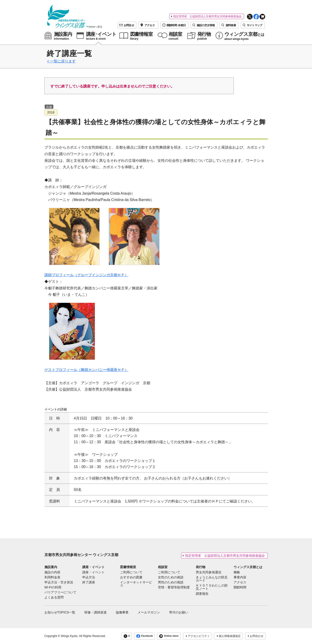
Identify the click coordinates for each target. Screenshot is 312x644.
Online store (169, 636)
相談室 (163, 567)
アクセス (240, 582)
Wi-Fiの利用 (53, 587)
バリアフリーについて (60, 592)
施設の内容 (52, 572)
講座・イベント (93, 567)
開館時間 (240, 587)
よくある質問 (54, 598)
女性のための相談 (171, 577)
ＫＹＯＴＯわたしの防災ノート (212, 587)
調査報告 (202, 594)
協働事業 (122, 612)
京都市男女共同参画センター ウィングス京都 (81, 555)
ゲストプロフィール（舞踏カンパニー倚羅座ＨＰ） (86, 370)
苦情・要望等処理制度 (174, 587)
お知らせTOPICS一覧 (60, 612)
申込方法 (89, 577)
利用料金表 (52, 577)
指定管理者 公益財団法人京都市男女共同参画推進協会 (207, 16)
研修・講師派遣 (95, 612)
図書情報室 (128, 567)
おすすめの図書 (131, 577)
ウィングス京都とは (248, 567)
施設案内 (51, 567)
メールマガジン (149, 612)
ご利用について (131, 572)
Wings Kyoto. (70, 636)
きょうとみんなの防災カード (212, 579)
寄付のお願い (179, 612)
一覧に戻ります (63, 61)
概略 (237, 572)
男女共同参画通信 (209, 572)
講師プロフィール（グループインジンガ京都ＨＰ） (86, 275)
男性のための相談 (171, 582)
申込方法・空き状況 (59, 582)
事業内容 (240, 577)
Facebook (144, 636)
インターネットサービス (136, 584)
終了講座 (89, 582)
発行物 (201, 567)
